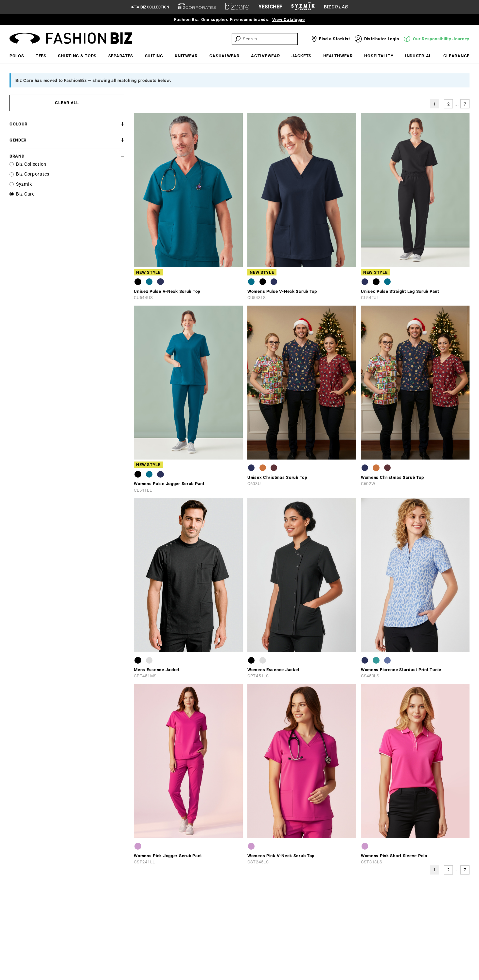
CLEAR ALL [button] (67, 103)
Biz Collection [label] (31, 164)
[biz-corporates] (197, 7)
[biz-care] (237, 7)
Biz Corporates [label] (33, 174)
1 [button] (435, 104)
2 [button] (449, 104)
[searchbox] (270, 39)
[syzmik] (303, 7)
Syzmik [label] (24, 184)
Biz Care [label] (25, 194)
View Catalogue (289, 19)
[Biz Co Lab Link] (336, 7)
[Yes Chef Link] (270, 7)
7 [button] (465, 104)
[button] (115, 124)
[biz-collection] (150, 7)
